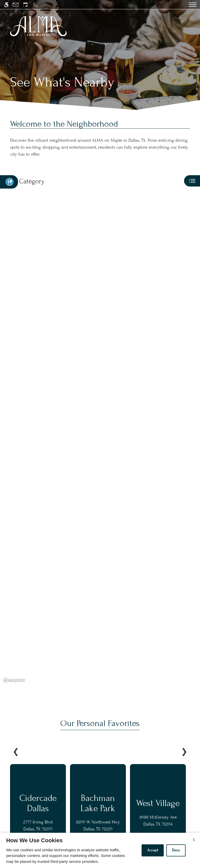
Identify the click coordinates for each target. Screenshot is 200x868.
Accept (153, 850)
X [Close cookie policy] (194, 840)
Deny (176, 850)
